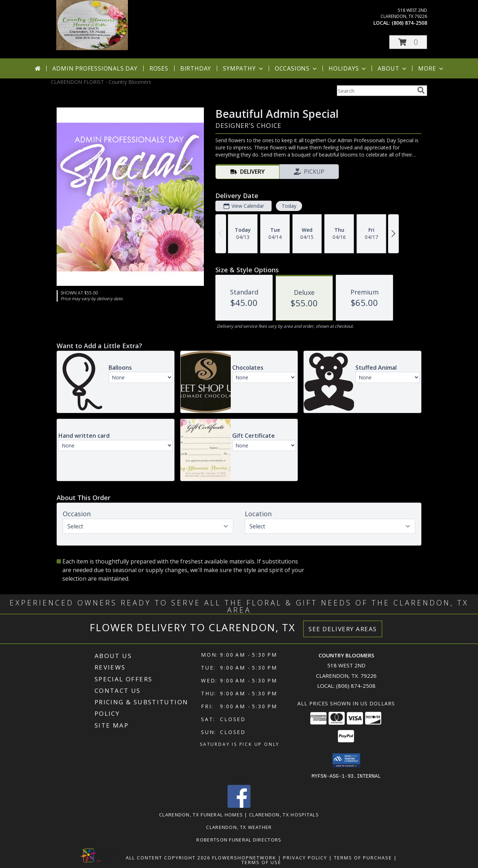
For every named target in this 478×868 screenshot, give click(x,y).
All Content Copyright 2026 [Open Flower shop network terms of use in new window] (168, 857)
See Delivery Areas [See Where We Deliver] (343, 629)
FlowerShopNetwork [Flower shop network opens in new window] (244, 857)
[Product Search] (376, 91)
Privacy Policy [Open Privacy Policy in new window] (305, 857)
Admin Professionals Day (95, 68)
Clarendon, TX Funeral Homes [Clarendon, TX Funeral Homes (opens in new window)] (201, 814)
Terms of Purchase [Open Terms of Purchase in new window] (363, 857)
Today (289, 206)
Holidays (348, 68)
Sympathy (243, 68)
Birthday (196, 68)
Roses (159, 68)
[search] (421, 90)
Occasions (297, 68)
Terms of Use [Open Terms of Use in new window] (261, 862)
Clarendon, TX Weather (239, 827)
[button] (408, 42)
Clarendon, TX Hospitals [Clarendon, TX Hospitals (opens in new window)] (284, 814)
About (393, 68)
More (431, 68)
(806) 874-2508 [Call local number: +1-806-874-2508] (409, 23)
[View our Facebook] (239, 805)
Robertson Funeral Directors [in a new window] (239, 839)
